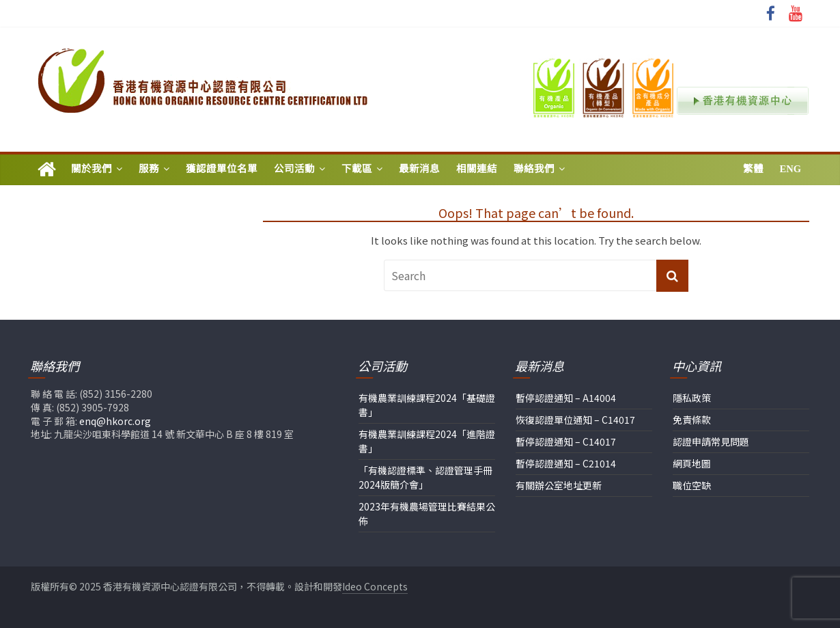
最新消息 (419, 169)
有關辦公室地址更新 (559, 485)
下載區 (357, 169)
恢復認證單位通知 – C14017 (575, 420)
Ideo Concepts (375, 586)
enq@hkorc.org (115, 421)
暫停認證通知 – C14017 (566, 441)
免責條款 (692, 420)
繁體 (753, 169)
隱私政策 (692, 398)
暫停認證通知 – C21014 (566, 463)
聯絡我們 (534, 169)
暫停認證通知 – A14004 (566, 398)
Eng (790, 169)
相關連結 (477, 169)
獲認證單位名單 (222, 169)
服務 (149, 169)
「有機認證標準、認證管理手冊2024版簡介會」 (425, 477)
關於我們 (92, 169)
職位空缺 (692, 485)
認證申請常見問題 (711, 441)
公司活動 (294, 169)
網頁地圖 (692, 463)
